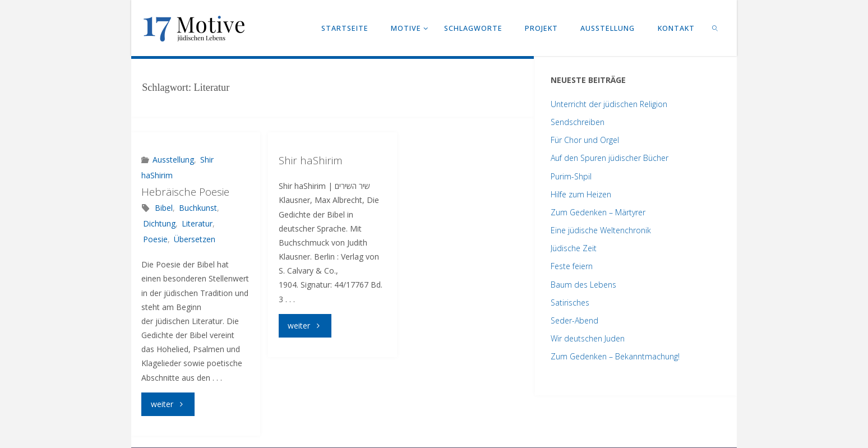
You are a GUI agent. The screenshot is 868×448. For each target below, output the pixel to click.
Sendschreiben (578, 122)
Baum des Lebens (583, 285)
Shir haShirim (311, 160)
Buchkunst (198, 208)
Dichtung (159, 223)
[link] (715, 28)
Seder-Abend (574, 320)
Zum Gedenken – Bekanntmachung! (615, 356)
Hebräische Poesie (185, 192)
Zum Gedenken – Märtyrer (598, 212)
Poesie (155, 239)
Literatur (197, 223)
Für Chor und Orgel (585, 140)
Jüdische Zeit (574, 248)
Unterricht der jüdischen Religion (609, 104)
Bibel (164, 208)
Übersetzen (195, 239)
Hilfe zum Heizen (581, 194)
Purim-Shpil (571, 176)
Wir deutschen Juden (588, 338)
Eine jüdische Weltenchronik (601, 230)
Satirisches (570, 302)
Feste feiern (572, 266)
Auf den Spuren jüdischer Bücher (610, 158)
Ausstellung (173, 160)
